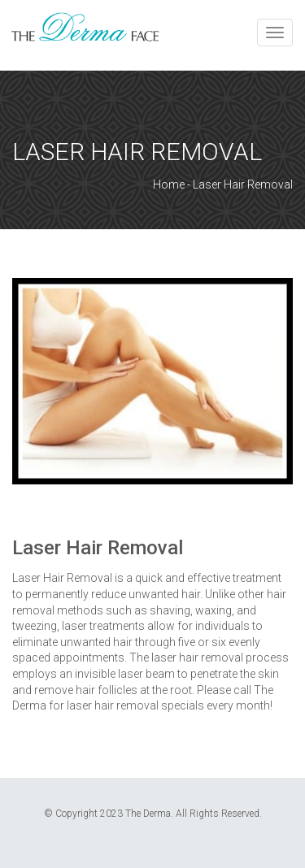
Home (169, 184)
